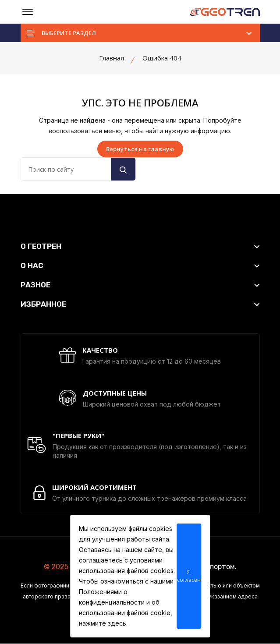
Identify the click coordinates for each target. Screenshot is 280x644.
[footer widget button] (140, 246)
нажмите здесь (103, 623)
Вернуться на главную (140, 149)
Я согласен (189, 576)
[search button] (123, 169)
